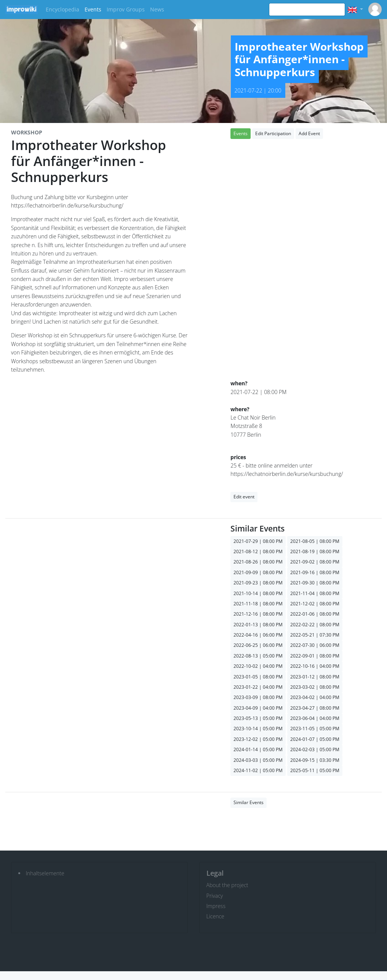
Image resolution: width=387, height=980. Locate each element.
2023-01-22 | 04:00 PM (258, 687)
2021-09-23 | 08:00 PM (258, 583)
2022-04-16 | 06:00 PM (258, 635)
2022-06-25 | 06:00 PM (258, 645)
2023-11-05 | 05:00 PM (315, 729)
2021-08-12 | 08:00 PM (258, 551)
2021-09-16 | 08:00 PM (315, 572)
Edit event (244, 497)
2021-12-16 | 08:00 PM (258, 614)
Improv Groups (126, 9)
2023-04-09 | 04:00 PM (258, 708)
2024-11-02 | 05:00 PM (258, 770)
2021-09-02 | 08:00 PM (315, 562)
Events (93, 9)
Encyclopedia (62, 9)
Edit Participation (273, 133)
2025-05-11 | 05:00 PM (315, 770)
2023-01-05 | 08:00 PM (258, 677)
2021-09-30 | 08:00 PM (315, 583)
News (157, 9)
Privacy (215, 896)
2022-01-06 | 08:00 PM (315, 614)
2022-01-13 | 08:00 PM (258, 625)
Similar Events (249, 802)
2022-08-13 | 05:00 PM (258, 656)
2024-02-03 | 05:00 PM (315, 749)
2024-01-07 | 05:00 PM (315, 739)
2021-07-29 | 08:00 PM (258, 541)
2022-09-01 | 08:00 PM (315, 656)
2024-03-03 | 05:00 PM (258, 760)
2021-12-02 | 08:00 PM (315, 604)
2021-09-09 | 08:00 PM (258, 572)
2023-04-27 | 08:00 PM (315, 708)
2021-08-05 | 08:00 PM (315, 541)
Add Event (309, 133)
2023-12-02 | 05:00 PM (258, 739)
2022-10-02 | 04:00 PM (258, 666)
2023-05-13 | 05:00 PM (258, 718)
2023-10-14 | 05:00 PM (258, 729)
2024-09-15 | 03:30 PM (315, 760)
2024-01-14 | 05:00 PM (258, 749)
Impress (216, 906)
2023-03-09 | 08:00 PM (258, 697)
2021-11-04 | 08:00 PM (315, 593)
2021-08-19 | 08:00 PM (315, 551)
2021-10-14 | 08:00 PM (258, 593)
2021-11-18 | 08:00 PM (258, 604)
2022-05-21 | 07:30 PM (315, 635)
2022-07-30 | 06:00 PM (315, 645)
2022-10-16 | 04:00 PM (315, 666)
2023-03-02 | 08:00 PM (315, 687)
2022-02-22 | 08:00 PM (315, 625)
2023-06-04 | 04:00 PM (315, 718)
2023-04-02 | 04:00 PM (315, 697)
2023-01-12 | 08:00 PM (315, 677)
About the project (227, 885)
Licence (215, 916)
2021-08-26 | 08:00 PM (258, 562)
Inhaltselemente (45, 873)
